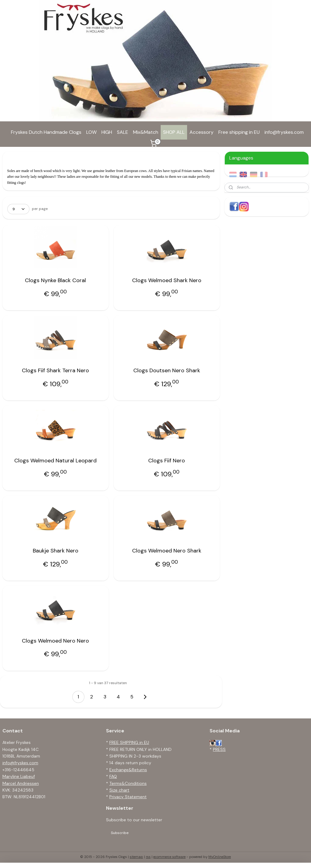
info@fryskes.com (284, 132)
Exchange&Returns (128, 770)
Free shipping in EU (239, 132)
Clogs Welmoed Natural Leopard (55, 461)
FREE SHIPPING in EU (129, 742)
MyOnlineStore (220, 857)
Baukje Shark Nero (56, 551)
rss (148, 857)
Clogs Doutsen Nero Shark (167, 370)
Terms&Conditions (128, 783)
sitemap (136, 857)
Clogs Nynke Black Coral (55, 280)
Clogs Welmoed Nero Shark (167, 551)
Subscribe (120, 833)
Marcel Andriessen (21, 783)
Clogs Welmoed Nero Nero (55, 641)
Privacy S (118, 797)
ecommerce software (169, 857)
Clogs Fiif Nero (167, 461)
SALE (123, 132)
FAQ (113, 776)
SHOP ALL (174, 132)
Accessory (202, 132)
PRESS (219, 749)
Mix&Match (146, 132)
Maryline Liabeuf (19, 776)
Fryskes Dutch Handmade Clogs (46, 132)
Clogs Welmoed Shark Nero (167, 280)
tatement (137, 797)
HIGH (107, 132)
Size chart (119, 790)
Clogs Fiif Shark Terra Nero (55, 370)
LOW (91, 132)
